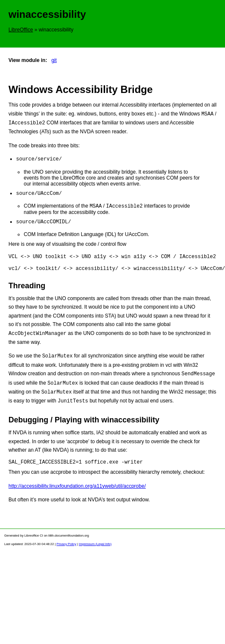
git (54, 60)
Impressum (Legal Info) (95, 547)
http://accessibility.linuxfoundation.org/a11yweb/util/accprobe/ (77, 489)
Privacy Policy (66, 547)
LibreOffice (21, 30)
